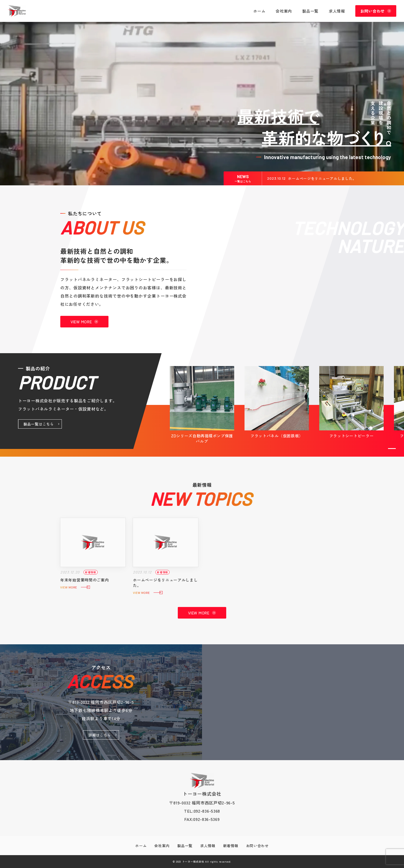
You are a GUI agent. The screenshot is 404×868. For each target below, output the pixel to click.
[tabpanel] (202, 405)
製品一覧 (310, 11)
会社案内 (284, 11)
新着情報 (231, 846)
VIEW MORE (81, 322)
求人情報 (337, 11)
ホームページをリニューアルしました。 (322, 178)
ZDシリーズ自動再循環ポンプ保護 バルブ (202, 438)
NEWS (243, 178)
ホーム (259, 11)
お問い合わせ (373, 11)
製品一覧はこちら (39, 424)
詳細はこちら (100, 735)
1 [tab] (392, 449)
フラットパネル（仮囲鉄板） (277, 436)
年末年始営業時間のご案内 (85, 580)
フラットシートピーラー (352, 436)
